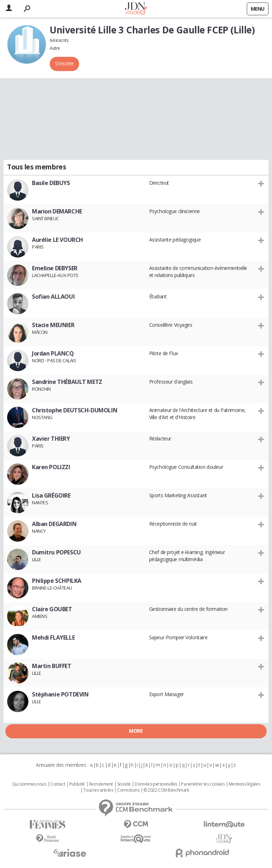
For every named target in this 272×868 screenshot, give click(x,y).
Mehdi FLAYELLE (53, 638)
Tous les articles (98, 790)
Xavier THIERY (51, 439)
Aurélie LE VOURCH (58, 240)
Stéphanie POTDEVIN (60, 694)
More (136, 731)
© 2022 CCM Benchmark (166, 790)
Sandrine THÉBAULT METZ (67, 382)
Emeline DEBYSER (55, 268)
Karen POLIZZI (51, 467)
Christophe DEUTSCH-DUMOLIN (75, 410)
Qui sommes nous (29, 784)
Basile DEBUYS (51, 183)
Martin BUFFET (52, 666)
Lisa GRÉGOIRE (51, 495)
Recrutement (101, 784)
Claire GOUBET (52, 609)
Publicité (77, 784)
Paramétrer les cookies (203, 784)
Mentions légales (244, 784)
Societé (124, 784)
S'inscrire (64, 63)
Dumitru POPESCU (56, 552)
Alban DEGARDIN (54, 524)
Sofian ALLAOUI (53, 297)
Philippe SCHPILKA (57, 581)
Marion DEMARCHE (57, 211)
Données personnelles (156, 784)
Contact (58, 784)
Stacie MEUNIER (53, 325)
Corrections (128, 790)
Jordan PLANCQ (53, 353)
